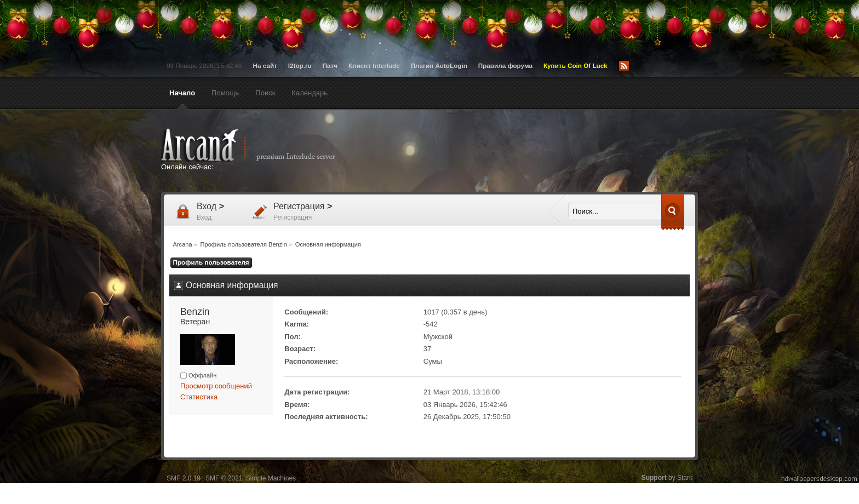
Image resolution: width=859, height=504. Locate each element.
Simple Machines (271, 478)
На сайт (265, 65)
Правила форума (505, 65)
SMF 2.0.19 (184, 478)
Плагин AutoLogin (439, 65)
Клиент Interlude (374, 65)
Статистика (199, 397)
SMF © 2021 (224, 478)
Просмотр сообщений (216, 386)
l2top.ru (300, 65)
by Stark (667, 478)
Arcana (260, 145)
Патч (330, 65)
